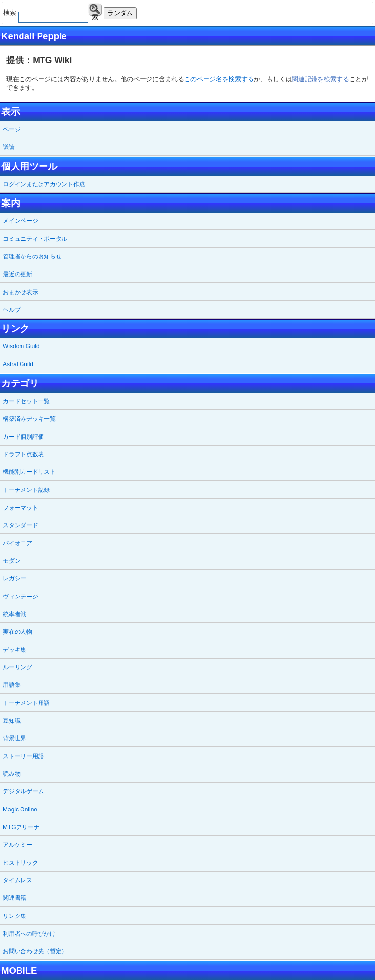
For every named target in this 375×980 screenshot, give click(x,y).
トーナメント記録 (26, 490)
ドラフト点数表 (23, 454)
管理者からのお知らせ (32, 256)
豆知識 (12, 721)
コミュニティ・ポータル (35, 239)
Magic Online (20, 810)
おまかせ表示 (21, 292)
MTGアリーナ (21, 827)
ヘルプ (12, 310)
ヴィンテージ (21, 597)
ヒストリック (21, 863)
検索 (95, 10)
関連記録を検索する (321, 79)
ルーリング (18, 667)
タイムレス (18, 880)
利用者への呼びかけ (29, 934)
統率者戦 (15, 614)
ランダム (120, 13)
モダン (12, 561)
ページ (12, 129)
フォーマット (21, 508)
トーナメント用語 (26, 703)
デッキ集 (15, 650)
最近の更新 (18, 274)
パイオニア (18, 543)
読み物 (12, 774)
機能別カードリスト (29, 472)
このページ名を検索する (219, 79)
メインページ (21, 221)
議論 (9, 147)
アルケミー (18, 845)
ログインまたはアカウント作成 (44, 184)
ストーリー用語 (23, 756)
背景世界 (15, 738)
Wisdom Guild (21, 346)
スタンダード (21, 525)
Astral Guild (18, 364)
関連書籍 (15, 898)
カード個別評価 (23, 437)
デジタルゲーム (23, 791)
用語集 (12, 685)
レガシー (15, 578)
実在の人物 (18, 632)
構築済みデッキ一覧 (29, 419)
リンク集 (15, 916)
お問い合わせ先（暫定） (35, 951)
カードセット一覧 (26, 401)
